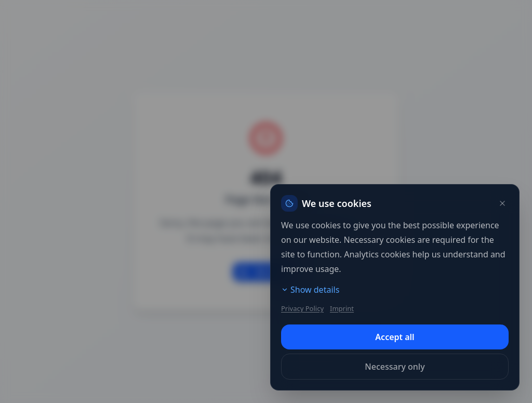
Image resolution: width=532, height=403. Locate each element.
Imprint (342, 308)
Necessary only (395, 367)
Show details (310, 290)
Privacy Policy (302, 308)
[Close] (502, 203)
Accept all (395, 337)
